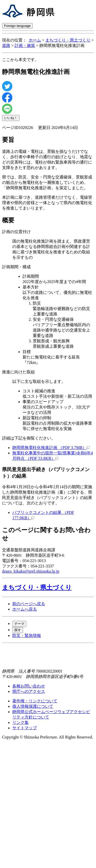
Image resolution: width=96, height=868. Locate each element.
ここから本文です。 (20, 60)
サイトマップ (25, 728)
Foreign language (17, 26)
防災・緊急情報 (27, 636)
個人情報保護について (33, 706)
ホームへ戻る (25, 609)
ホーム (35, 40)
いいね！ (11, 118)
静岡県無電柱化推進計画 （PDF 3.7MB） (51, 448)
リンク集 (20, 722)
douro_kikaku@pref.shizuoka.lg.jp (31, 571)
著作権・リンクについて (35, 701)
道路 (6, 46)
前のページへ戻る (29, 604)
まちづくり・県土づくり (68, 40)
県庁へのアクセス (29, 691)
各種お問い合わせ (29, 686)
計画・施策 (25, 46)
